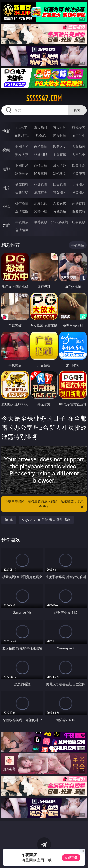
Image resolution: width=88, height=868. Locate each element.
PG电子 (22, 128)
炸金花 (41, 136)
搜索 (77, 110)
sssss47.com (44, 98)
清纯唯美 (41, 192)
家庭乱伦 (41, 203)
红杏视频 (79, 222)
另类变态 (79, 173)
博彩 (6, 131)
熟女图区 (60, 192)
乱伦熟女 (60, 173)
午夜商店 (22, 222)
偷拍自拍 (41, 165)
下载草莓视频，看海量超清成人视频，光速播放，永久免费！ (45, 504)
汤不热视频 (60, 222)
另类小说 (41, 211)
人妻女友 (60, 203)
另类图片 (79, 192)
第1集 (9, 520)
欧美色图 (60, 184)
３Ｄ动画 (79, 147)
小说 (6, 207)
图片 (6, 188)
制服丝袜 (22, 173)
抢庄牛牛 (79, 136)
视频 (6, 150)
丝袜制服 (41, 155)
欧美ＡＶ (60, 147)
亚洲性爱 (22, 165)
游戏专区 (79, 128)
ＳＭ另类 (79, 155)
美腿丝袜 (22, 192)
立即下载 (71, 858)
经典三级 (41, 173)
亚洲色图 (41, 184)
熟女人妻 (22, 155)
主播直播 (60, 155)
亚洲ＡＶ (22, 147)
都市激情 (22, 203)
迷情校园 (22, 211)
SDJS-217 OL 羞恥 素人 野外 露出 (46, 520)
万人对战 (60, 128)
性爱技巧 (79, 211)
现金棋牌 (60, 136)
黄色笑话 (60, 211)
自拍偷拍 (41, 147)
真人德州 (41, 128)
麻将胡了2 (22, 136)
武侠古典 (79, 203)
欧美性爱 (79, 165)
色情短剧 (22, 230)
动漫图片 (79, 184)
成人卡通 (60, 165)
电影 (6, 169)
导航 (6, 225)
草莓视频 (41, 222)
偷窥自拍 (22, 184)
